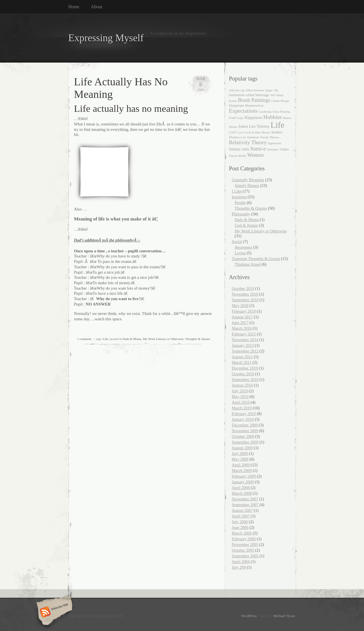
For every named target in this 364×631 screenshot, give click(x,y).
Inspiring (239, 197)
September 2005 (245, 556)
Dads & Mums (132, 339)
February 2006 (244, 539)
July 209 (239, 567)
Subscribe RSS (54, 613)
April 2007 (241, 516)
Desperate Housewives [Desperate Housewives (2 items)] (246, 105)
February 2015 (244, 334)
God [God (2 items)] (232, 118)
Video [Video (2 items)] (284, 149)
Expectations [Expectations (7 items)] (243, 111)
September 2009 (245, 442)
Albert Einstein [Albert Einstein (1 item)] (255, 90)
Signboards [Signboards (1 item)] (274, 143)
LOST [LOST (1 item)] (233, 132)
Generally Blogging (248, 180)
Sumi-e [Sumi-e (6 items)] (258, 149)
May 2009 (240, 459)
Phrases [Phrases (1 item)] (275, 137)
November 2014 (245, 340)
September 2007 (245, 505)
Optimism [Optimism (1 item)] (253, 137)
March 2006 (242, 533)
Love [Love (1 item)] (241, 132)
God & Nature (246, 225)
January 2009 (243, 482)
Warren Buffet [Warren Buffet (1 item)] (238, 156)
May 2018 (240, 306)
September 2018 (245, 300)
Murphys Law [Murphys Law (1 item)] (237, 137)
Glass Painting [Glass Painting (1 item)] (281, 112)
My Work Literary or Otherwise (163, 339)
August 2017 (242, 317)
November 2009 (245, 431)
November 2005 (245, 545)
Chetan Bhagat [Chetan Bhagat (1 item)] (280, 101)
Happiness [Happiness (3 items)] (253, 117)
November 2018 (245, 294)
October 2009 (243, 436)
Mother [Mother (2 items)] (277, 132)
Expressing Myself (106, 38)
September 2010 (245, 380)
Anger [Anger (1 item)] (269, 90)
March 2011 (242, 362)
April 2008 (241, 488)
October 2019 (243, 288)
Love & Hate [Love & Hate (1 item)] (253, 132)
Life (105, 339)
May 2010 (240, 397)
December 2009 (245, 425)
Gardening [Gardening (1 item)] (265, 112)
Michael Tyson (284, 616)
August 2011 (242, 357)
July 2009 (240, 453)
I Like (237, 191)
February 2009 (244, 476)
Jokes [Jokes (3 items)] (243, 126)
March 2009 (242, 471)
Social (237, 242)
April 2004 (241, 562)
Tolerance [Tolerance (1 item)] (273, 149)
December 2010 (245, 368)
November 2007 (245, 499)
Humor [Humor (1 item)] (287, 118)
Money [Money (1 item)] (266, 132)
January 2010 (243, 419)
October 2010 (243, 374)
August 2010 (242, 385)
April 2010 (241, 402)
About (96, 7)
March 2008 (242, 493)
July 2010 (240, 391)
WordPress (249, 616)
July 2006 (240, 522)
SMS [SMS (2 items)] (246, 149)
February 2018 (244, 311)
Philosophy (241, 214)
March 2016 (242, 328)
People (240, 203)
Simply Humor (247, 185)
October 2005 (243, 550)
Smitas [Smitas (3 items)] (235, 149)
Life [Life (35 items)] (277, 125)
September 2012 (245, 351)
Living (240, 253)
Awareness (243, 247)
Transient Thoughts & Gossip (256, 259)
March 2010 (242, 408)
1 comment (84, 339)
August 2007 (242, 510)
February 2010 (244, 414)
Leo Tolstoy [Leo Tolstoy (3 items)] (259, 126)
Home (74, 7)
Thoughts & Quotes (198, 339)
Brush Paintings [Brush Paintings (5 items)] (254, 100)
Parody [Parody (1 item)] (264, 137)
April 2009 (241, 465)
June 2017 (240, 323)
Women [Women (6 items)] (255, 155)
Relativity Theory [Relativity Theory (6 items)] (248, 142)
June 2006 (240, 527)
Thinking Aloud (248, 264)
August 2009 (242, 448)
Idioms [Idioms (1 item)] (233, 127)
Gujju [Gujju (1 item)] (240, 118)
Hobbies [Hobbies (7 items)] (273, 117)
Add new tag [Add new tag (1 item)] (237, 90)
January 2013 (243, 345)
